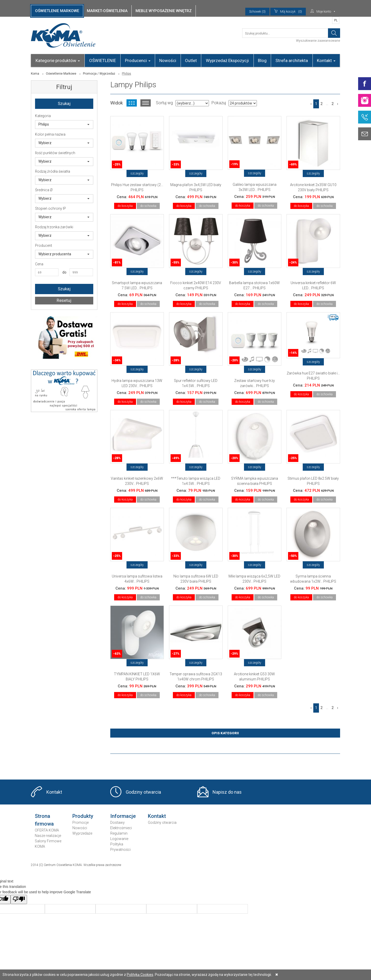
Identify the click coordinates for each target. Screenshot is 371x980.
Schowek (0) (257, 12)
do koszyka (125, 206)
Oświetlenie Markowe (61, 74)
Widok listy (146, 103)
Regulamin (119, 833)
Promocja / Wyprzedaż (99, 74)
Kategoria (43, 116)
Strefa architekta (292, 60)
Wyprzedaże (82, 833)
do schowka (148, 206)
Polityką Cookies (140, 975)
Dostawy (117, 822)
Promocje (81, 822)
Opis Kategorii (225, 733)
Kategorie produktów (58, 60)
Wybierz (64, 143)
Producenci (138, 60)
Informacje (123, 816)
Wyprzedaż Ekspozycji (227, 60)
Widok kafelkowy (132, 103)
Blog (262, 60)
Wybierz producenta (64, 254)
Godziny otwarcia (143, 792)
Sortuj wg (164, 103)
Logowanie (119, 839)
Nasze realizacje (48, 836)
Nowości (168, 60)
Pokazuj (219, 103)
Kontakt (326, 60)
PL (336, 20)
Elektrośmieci (121, 828)
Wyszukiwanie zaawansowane (318, 41)
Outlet (191, 60)
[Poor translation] (19, 899)
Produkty (83, 816)
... (327, 104)
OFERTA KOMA (47, 830)
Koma (35, 74)
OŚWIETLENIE (103, 60)
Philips (64, 124)
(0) (288, 12)
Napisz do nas (227, 792)
